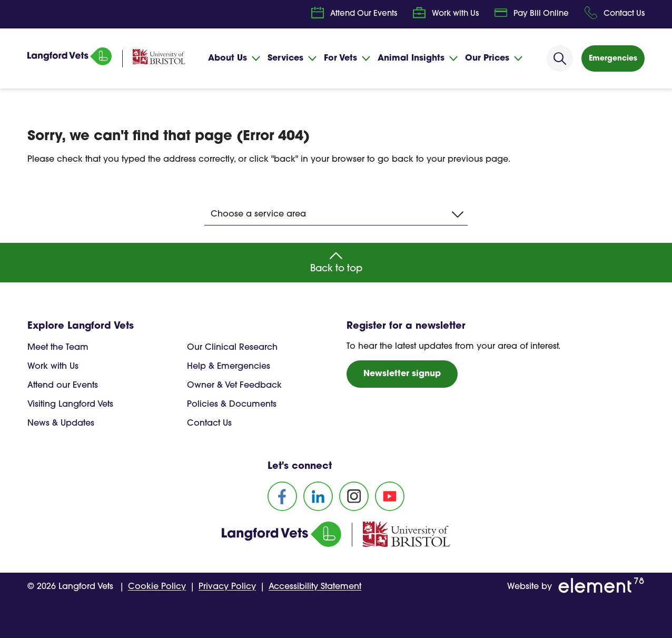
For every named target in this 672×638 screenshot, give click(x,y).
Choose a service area (337, 214)
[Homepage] (70, 63)
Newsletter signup (402, 374)
